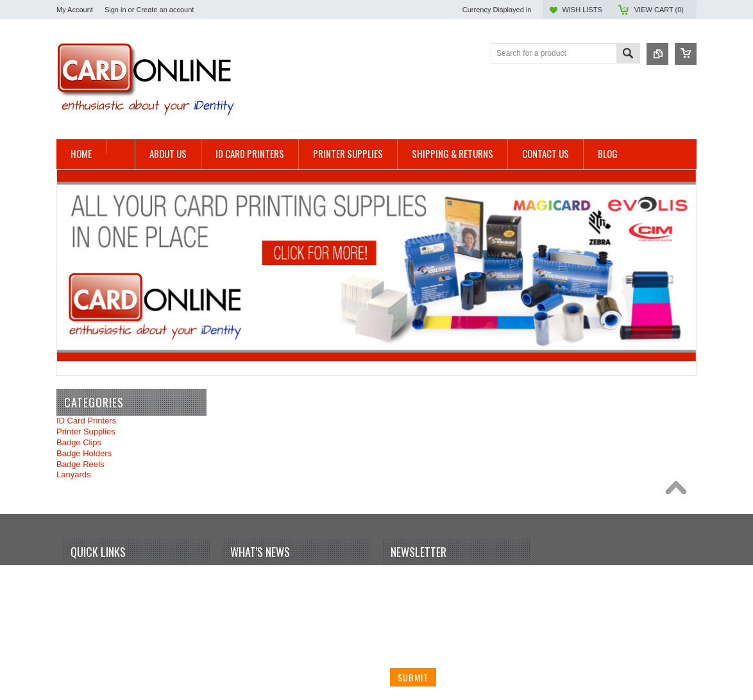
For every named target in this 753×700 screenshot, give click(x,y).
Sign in (115, 10)
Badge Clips (79, 442)
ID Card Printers (86, 421)
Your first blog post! (270, 576)
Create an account (165, 10)
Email (401, 627)
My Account (75, 10)
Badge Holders (84, 453)
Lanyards (73, 474)
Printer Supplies (86, 431)
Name (401, 579)
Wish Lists (582, 10)
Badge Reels (80, 464)
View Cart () (659, 10)
